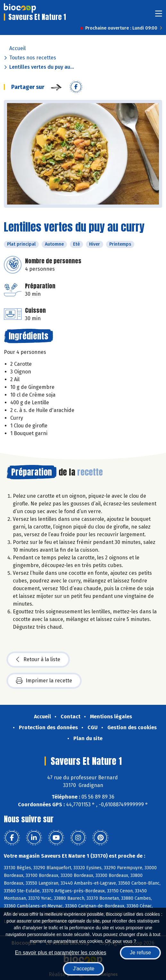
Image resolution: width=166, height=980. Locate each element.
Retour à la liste (38, 660)
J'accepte (83, 969)
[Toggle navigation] (159, 16)
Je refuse (140, 953)
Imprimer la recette (44, 681)
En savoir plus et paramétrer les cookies (61, 953)
